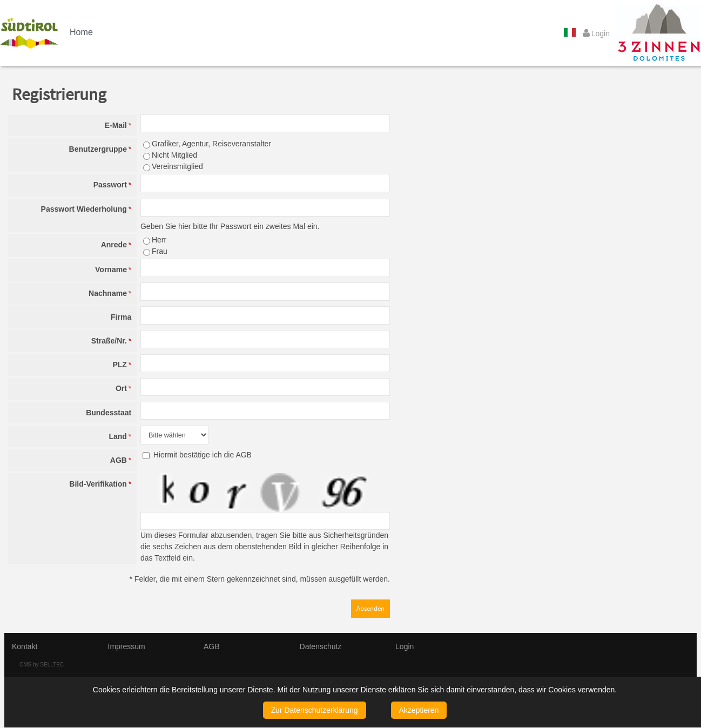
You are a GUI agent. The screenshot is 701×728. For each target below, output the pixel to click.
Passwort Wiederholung (86, 209)
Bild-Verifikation (100, 484)
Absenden (370, 608)
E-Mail (118, 125)
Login (405, 646)
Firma (121, 317)
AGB (121, 460)
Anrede (116, 245)
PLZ (122, 365)
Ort (123, 388)
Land (120, 436)
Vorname (113, 269)
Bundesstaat (109, 413)
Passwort (113, 185)
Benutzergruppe (100, 149)
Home (81, 32)
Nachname (110, 293)
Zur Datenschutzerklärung (315, 710)
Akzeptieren (419, 710)
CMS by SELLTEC (42, 665)
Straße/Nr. (111, 341)
